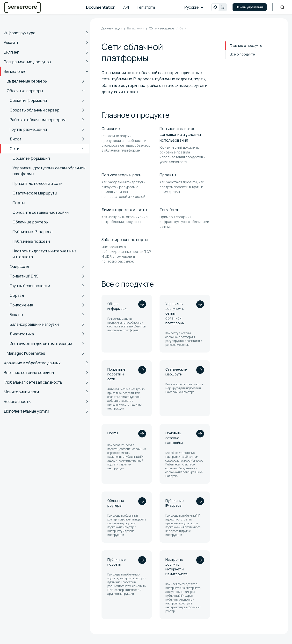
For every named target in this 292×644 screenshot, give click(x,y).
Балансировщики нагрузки (34, 324)
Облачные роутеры (30, 222)
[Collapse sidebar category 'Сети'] (83, 149)
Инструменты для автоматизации (41, 344)
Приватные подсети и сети (38, 183)
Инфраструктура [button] (20, 33)
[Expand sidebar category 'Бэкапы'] (83, 315)
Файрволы (19, 266)
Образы (17, 295)
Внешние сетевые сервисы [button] (29, 373)
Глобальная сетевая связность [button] (33, 382)
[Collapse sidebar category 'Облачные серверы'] (83, 91)
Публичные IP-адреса (33, 232)
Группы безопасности (30, 286)
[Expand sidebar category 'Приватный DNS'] (83, 276)
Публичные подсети (31, 241)
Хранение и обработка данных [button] (32, 363)
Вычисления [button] (15, 71)
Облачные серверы (25, 91)
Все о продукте (242, 54)
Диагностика (22, 334)
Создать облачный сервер (35, 110)
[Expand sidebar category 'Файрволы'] (83, 266)
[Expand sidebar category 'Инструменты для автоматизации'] (83, 344)
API (126, 7)
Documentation (101, 7)
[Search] (282, 7)
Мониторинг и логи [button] (21, 392)
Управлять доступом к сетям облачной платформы (49, 171)
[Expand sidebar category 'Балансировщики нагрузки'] (83, 324)
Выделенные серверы (27, 81)
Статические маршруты (35, 193)
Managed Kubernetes (26, 353)
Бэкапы (16, 315)
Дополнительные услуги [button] (26, 411)
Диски (15, 139)
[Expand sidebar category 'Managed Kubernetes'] (83, 353)
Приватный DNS (24, 276)
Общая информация (28, 100)
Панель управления (250, 7)
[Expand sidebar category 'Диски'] (83, 139)
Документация (112, 28)
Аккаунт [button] (11, 42)
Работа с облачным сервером (38, 120)
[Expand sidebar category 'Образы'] (83, 295)
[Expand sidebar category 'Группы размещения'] (83, 129)
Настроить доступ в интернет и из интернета (44, 254)
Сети (15, 149)
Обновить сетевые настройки (41, 212)
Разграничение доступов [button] (27, 62)
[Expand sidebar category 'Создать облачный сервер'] (83, 110)
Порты (19, 203)
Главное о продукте (246, 45)
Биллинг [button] (11, 52)
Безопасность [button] (17, 402)
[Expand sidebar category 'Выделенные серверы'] (83, 81)
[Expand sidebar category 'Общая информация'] (83, 100)
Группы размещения (28, 129)
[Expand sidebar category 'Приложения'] (83, 305)
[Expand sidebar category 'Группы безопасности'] (83, 286)
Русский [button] (192, 7)
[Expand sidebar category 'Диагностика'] (83, 334)
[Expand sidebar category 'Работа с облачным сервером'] (83, 120)
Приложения (21, 305)
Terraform (146, 7)
